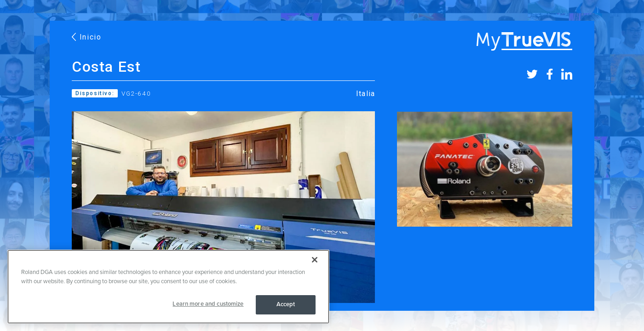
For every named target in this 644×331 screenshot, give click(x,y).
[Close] (315, 260)
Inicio (87, 37)
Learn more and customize (208, 304)
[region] (168, 287)
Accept (286, 304)
